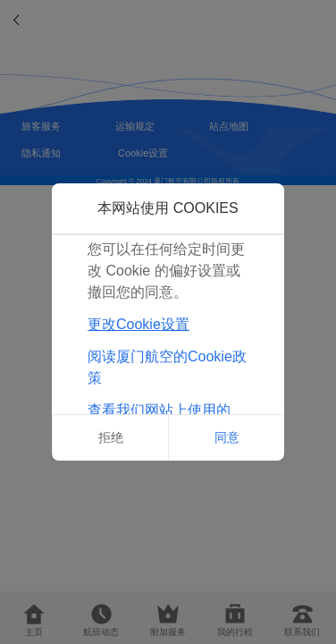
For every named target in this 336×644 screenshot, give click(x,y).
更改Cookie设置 (139, 324)
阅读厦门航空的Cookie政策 (167, 367)
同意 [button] (227, 437)
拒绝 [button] (111, 437)
